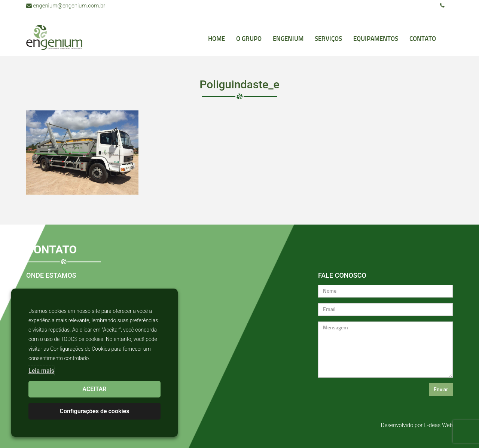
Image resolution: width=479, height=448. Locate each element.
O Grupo (249, 39)
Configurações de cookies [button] (95, 411)
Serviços (328, 39)
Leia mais (41, 371)
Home (216, 39)
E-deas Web (438, 425)
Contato (423, 39)
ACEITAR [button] (94, 389)
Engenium (288, 39)
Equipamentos (376, 39)
